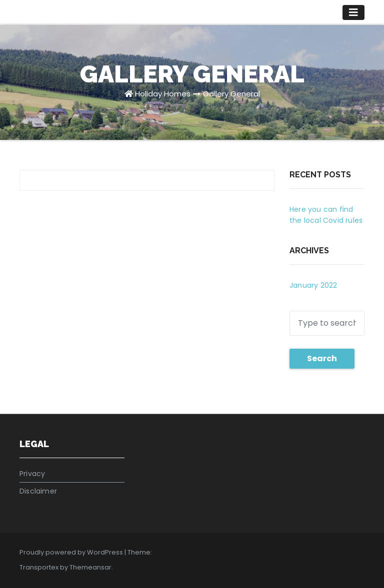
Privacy (32, 474)
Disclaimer (38, 491)
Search (322, 358)
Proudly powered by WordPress (72, 552)
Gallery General (231, 94)
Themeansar (90, 567)
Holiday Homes (163, 94)
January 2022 (313, 285)
